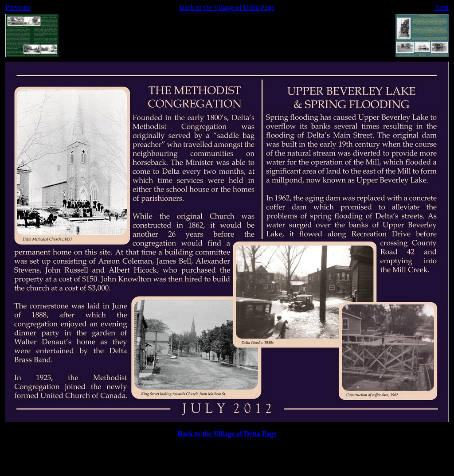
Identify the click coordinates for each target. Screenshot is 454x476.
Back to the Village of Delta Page (227, 7)
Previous (18, 7)
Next (442, 7)
